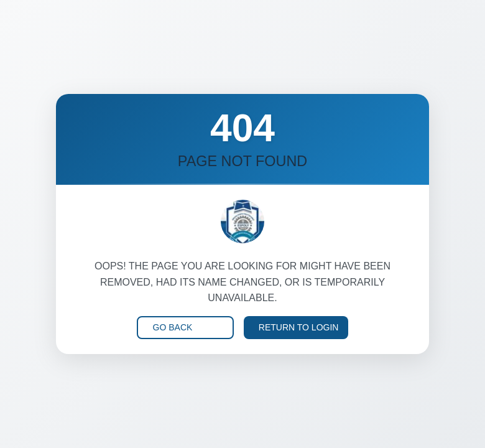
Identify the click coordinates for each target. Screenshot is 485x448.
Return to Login (299, 327)
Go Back (173, 327)
